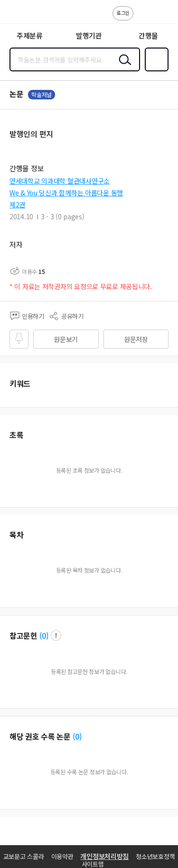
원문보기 (66, 339)
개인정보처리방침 (104, 856)
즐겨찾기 (155, 70)
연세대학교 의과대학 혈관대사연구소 (60, 181)
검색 (123, 67)
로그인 (123, 13)
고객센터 (143, 18)
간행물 (148, 35)
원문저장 (136, 339)
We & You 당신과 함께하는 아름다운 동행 (66, 193)
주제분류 (30, 35)
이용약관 (62, 856)
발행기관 (89, 35)
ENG (163, 18)
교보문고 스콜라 (24, 856)
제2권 (17, 205)
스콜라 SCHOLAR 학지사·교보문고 (29, 15)
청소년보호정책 (155, 856)
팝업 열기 (56, 635)
